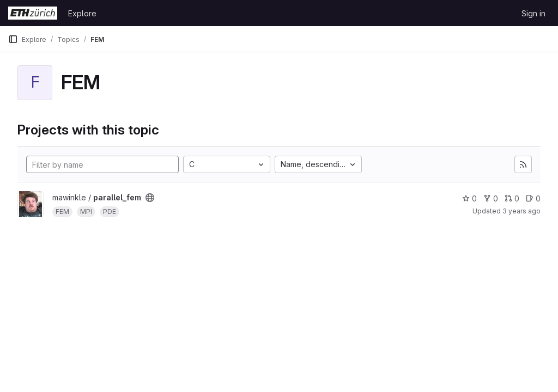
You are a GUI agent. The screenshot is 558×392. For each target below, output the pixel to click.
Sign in (533, 13)
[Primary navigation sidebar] (13, 39)
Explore (82, 13)
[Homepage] (33, 13)
